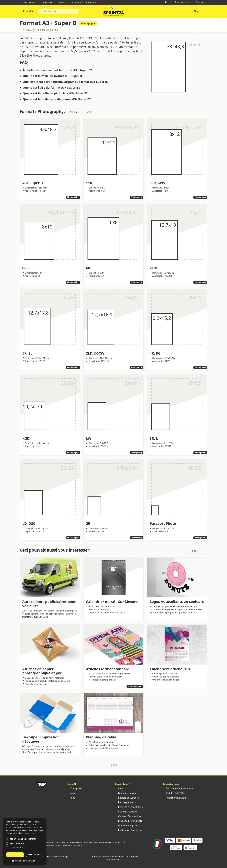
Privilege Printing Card (129, 821)
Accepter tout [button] (15, 855)
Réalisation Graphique (129, 830)
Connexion (200, 2)
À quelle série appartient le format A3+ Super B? (57, 70)
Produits (28, 11)
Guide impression (126, 793)
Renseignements (126, 802)
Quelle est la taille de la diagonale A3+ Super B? (57, 99)
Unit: (90, 112)
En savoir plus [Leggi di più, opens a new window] (29, 833)
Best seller (28, 2)
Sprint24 (113, 12)
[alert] (25, 842)
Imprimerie (46, 2)
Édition (61, 2)
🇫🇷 (167, 2)
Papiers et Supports (127, 798)
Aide (196, 11)
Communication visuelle (84, 2)
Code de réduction (127, 812)
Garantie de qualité (127, 826)
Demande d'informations (178, 788)
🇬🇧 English (65, 856)
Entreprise (74, 788)
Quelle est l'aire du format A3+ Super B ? (52, 88)
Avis (71, 793)
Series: (74, 112)
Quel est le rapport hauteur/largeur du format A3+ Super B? (66, 82)
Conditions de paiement (112, 856)
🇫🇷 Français (52, 856)
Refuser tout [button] (35, 855)
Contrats (94, 856)
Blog (71, 798)
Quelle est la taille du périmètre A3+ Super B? (55, 93)
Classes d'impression (128, 816)
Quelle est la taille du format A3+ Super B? (53, 76)
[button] (7, 839)
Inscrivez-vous (181, 2)
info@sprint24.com (175, 798)
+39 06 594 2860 (173, 793)
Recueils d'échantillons (129, 807)
